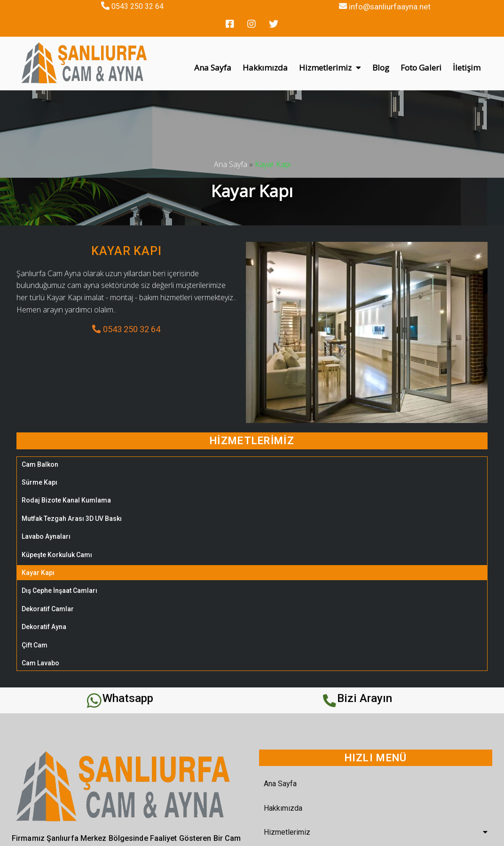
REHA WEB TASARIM (374, 835)
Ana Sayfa (231, 144)
